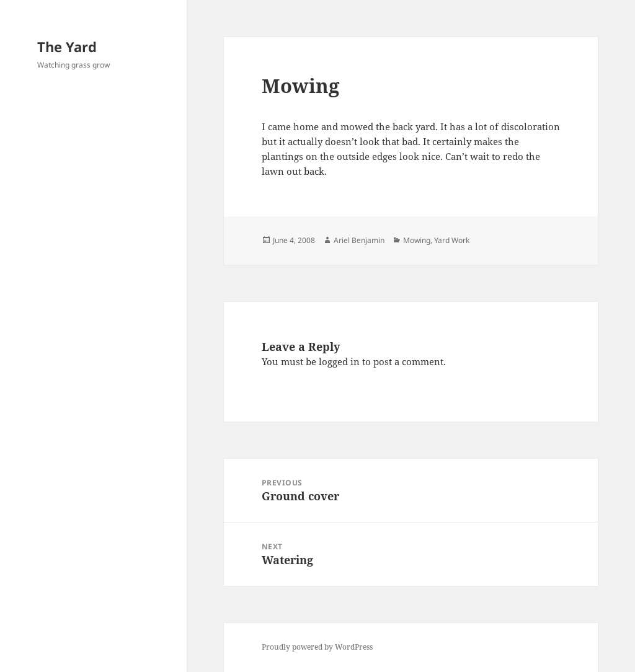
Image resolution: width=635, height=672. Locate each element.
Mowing (417, 240)
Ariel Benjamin (359, 240)
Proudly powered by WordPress (317, 647)
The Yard (67, 46)
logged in (339, 361)
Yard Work (452, 240)
